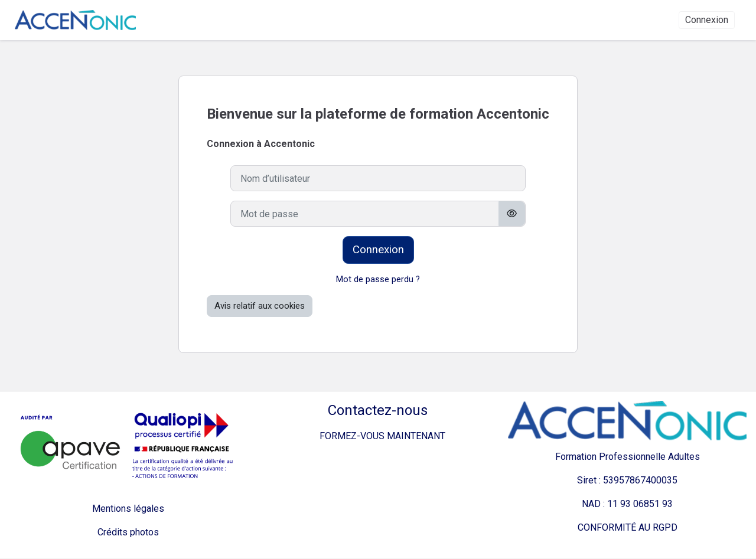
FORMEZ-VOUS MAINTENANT (378, 437)
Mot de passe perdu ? (378, 280)
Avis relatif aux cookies (260, 306)
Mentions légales (128, 509)
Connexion (707, 20)
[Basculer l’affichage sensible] (512, 214)
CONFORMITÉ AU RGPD (628, 528)
